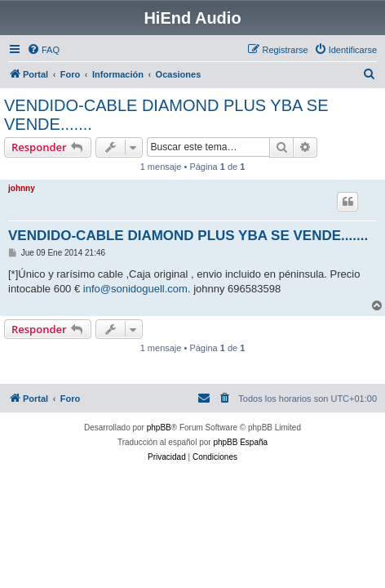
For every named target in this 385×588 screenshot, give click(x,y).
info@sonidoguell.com (135, 289)
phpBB (159, 428)
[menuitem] (43, 50)
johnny (22, 188)
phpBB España (240, 442)
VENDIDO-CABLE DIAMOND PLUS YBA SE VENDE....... (166, 115)
